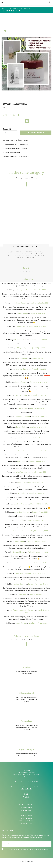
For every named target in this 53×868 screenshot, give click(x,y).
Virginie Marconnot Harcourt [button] (23, 611)
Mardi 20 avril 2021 (40, 417)
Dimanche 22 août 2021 (37, 327)
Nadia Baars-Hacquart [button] (21, 451)
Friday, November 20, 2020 (38, 553)
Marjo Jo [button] (20, 290)
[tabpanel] (27, 230)
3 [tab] (23, 272)
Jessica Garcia (21, 624)
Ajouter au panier (36, 133)
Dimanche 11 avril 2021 (41, 451)
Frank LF (21, 483)
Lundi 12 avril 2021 (37, 438)
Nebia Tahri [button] (19, 542)
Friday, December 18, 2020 (36, 574)
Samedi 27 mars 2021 (38, 473)
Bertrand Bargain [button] (20, 303)
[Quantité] (10, 133)
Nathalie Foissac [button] (21, 396)
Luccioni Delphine (20, 504)
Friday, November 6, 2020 (36, 542)
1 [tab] (17, 272)
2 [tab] (20, 272)
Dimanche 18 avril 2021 (38, 383)
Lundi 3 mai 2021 (38, 359)
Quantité (7, 129)
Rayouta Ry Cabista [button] (22, 417)
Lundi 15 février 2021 (40, 513)
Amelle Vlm (22, 595)
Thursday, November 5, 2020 (37, 531)
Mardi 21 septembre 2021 (39, 303)
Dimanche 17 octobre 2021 (36, 290)
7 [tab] (36, 272)
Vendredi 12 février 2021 (38, 624)
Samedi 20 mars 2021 (37, 494)
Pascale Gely (22, 409)
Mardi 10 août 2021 (38, 314)
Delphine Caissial (22, 370)
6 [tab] (33, 272)
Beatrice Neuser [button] (19, 553)
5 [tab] (30, 272)
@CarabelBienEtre (26, 790)
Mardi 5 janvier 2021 (37, 595)
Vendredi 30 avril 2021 (39, 396)
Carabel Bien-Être (26, 280)
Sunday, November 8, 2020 (38, 585)
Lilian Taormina (21, 473)
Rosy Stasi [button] (21, 462)
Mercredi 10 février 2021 (39, 504)
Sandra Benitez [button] (21, 383)
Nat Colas (21, 494)
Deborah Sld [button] (21, 327)
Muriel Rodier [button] (23, 359)
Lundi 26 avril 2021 (37, 409)
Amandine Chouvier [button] (22, 513)
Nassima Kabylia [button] (19, 585)
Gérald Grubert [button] (21, 340)
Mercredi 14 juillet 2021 (38, 340)
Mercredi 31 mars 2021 (37, 462)
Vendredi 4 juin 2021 (39, 370)
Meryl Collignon (23, 348)
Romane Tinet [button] (21, 563)
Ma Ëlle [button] (21, 521)
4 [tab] (27, 272)
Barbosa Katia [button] (18, 531)
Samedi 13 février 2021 (38, 563)
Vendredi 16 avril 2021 (38, 428)
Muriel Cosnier (22, 314)
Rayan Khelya (21, 428)
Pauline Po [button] (22, 438)
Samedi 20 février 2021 (36, 521)
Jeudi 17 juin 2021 (39, 348)
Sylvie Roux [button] (19, 574)
